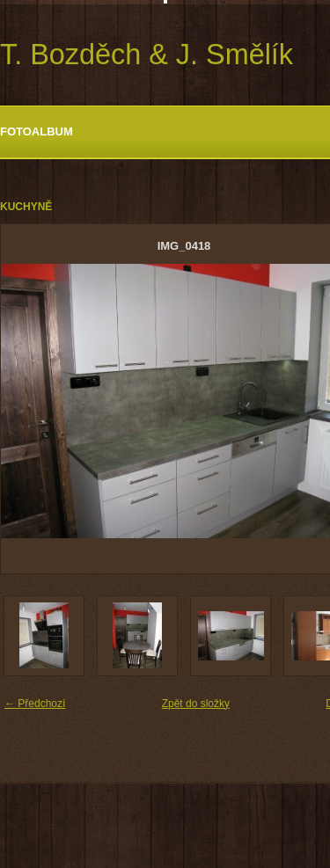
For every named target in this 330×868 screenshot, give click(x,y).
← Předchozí (35, 704)
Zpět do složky (196, 704)
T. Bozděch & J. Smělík (147, 55)
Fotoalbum (37, 131)
